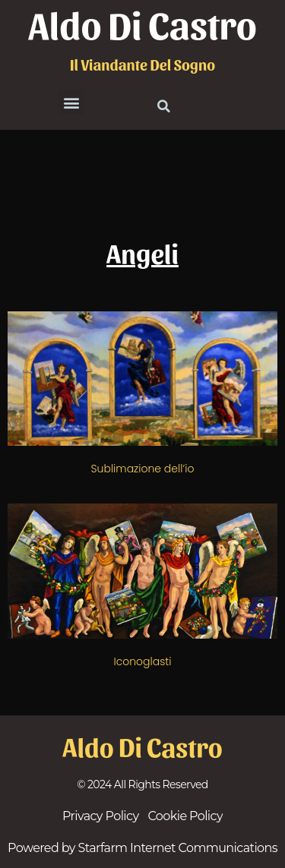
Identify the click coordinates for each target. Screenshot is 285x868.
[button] (71, 102)
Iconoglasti (142, 661)
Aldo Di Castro (142, 24)
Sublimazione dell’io (143, 469)
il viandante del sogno (142, 65)
